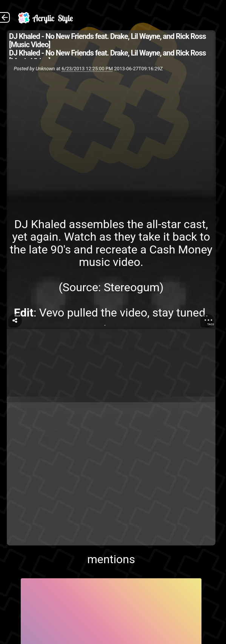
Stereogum (132, 287)
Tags (211, 324)
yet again (35, 237)
